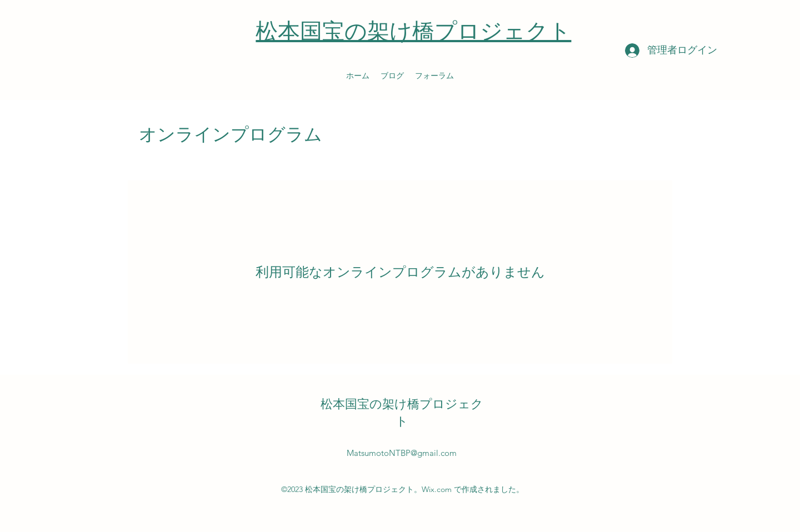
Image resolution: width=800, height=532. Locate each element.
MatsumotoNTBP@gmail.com (402, 453)
